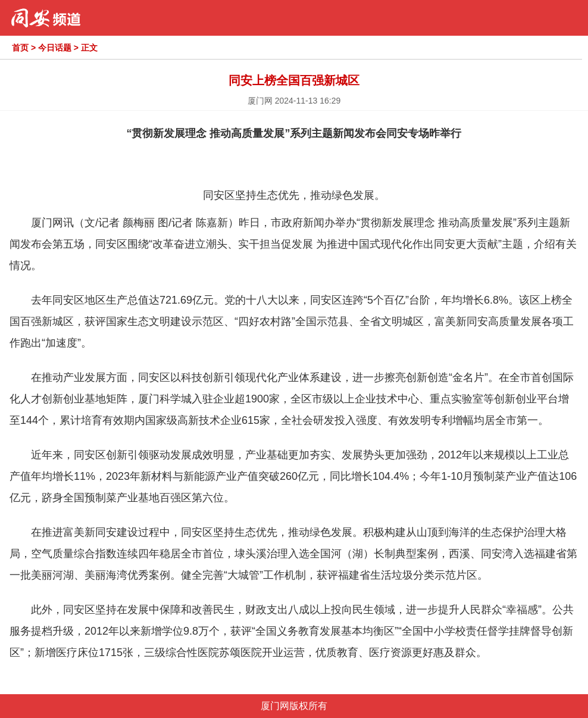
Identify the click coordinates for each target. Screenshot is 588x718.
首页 (20, 48)
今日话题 (55, 48)
